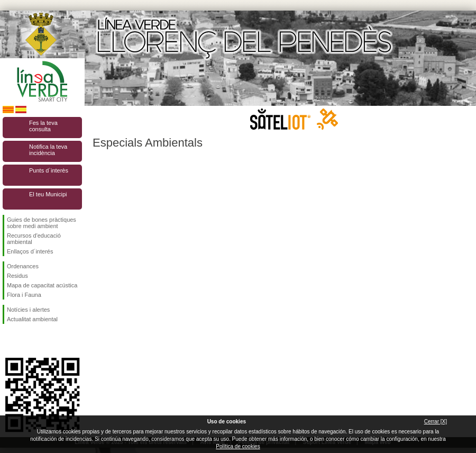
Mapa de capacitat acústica (42, 285)
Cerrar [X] (436, 422)
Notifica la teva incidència (48, 150)
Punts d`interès (49, 170)
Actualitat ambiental (32, 319)
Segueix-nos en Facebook (9, 341)
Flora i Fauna (24, 295)
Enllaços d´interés (30, 251)
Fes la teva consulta (43, 126)
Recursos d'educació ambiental (34, 239)
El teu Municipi (48, 194)
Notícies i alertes (28, 310)
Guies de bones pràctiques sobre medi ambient (42, 223)
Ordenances (23, 266)
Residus (17, 276)
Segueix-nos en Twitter (26, 341)
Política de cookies (238, 446)
